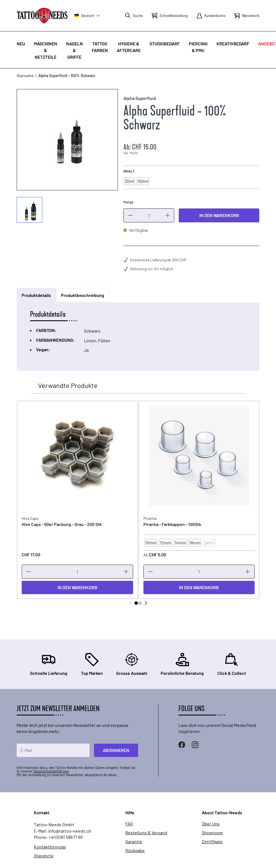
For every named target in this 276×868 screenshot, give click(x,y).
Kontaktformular (50, 847)
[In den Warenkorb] (77, 587)
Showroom (212, 833)
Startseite (25, 76)
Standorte (44, 856)
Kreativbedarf (233, 44)
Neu (21, 44)
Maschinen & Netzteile (46, 50)
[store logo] (42, 15)
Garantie (134, 842)
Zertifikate (212, 842)
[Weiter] (146, 603)
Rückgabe (135, 850)
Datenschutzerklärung (51, 771)
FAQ (129, 824)
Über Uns (211, 824)
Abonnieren (116, 750)
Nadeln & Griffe (74, 50)
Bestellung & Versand (146, 833)
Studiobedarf (165, 44)
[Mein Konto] (211, 16)
